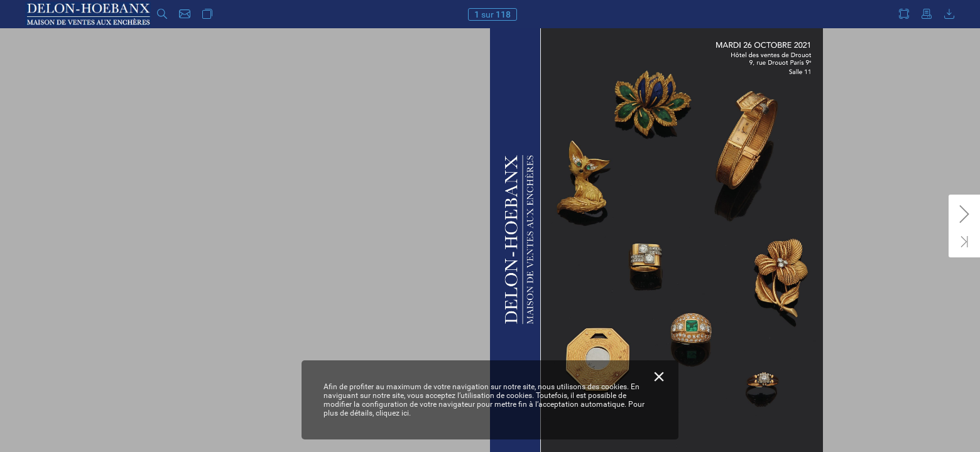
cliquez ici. (393, 413)
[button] (162, 14)
